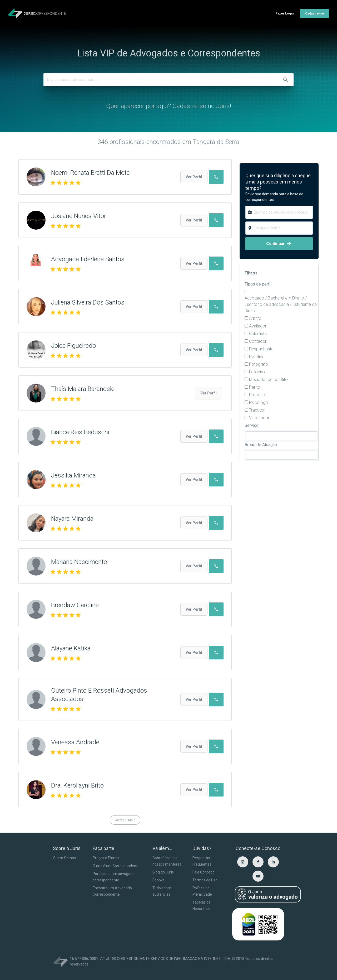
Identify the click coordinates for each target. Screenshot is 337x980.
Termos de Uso (205, 880)
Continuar (279, 244)
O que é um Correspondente (116, 866)
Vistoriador (259, 418)
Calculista (258, 334)
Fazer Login (285, 13)
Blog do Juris (163, 872)
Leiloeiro (257, 372)
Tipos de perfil (258, 284)
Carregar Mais (125, 820)
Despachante (261, 349)
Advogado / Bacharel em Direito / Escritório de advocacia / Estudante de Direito (281, 304)
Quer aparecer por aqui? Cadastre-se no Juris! (169, 106)
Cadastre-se (315, 13)
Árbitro (255, 318)
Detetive (257, 357)
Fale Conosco (204, 872)
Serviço (252, 425)
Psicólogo (259, 402)
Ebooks (158, 880)
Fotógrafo (259, 364)
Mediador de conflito (268, 380)
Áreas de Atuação (261, 445)
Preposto (258, 395)
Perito (255, 387)
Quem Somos (64, 858)
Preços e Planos (106, 858)
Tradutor (257, 410)
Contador (258, 341)
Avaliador (258, 326)
